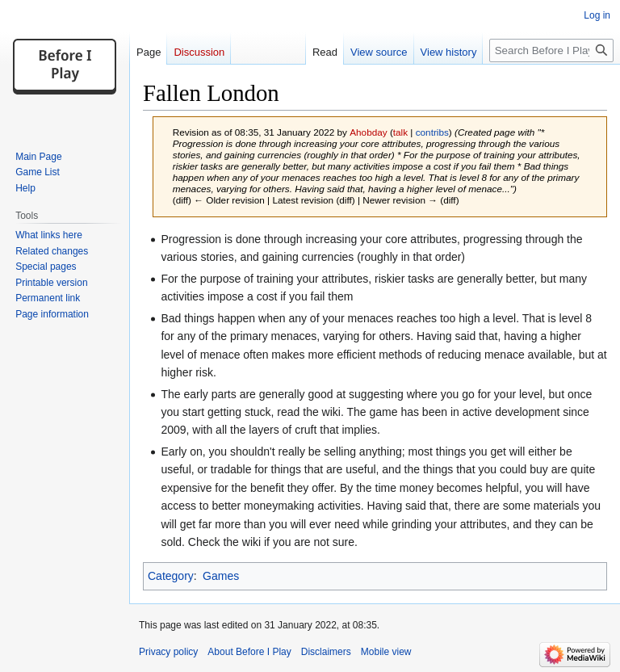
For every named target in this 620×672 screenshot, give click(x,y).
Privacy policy (168, 652)
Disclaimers (326, 652)
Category (171, 576)
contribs (432, 132)
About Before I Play (249, 652)
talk (400, 132)
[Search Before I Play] (551, 50)
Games (221, 576)
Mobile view (386, 652)
